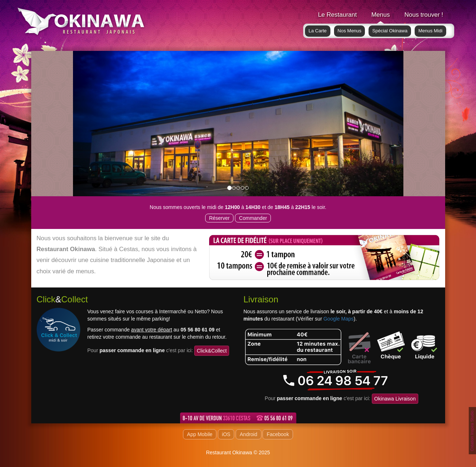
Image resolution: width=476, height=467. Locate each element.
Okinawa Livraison (395, 399)
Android (248, 434)
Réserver (219, 218)
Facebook (278, 434)
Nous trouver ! (424, 15)
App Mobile (200, 434)
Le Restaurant (337, 15)
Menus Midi (430, 31)
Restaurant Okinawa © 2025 (238, 452)
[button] (98, 124)
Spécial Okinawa (390, 31)
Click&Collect (212, 351)
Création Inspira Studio (472, 431)
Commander (253, 218)
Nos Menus (350, 31)
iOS (226, 434)
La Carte (318, 31)
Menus (381, 15)
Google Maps (339, 319)
